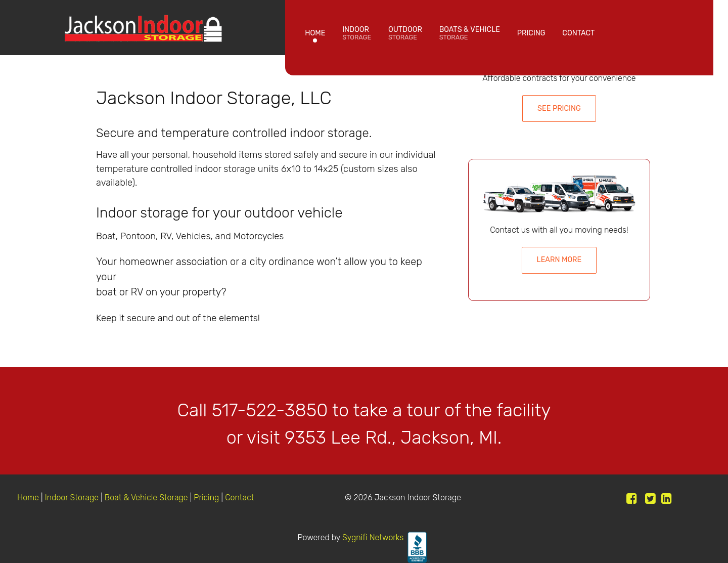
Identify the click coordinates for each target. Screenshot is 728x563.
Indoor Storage (72, 497)
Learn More (559, 260)
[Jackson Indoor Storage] (143, 26)
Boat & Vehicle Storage (146, 497)
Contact (239, 497)
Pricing (207, 497)
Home (29, 497)
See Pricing (559, 109)
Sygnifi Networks (373, 537)
